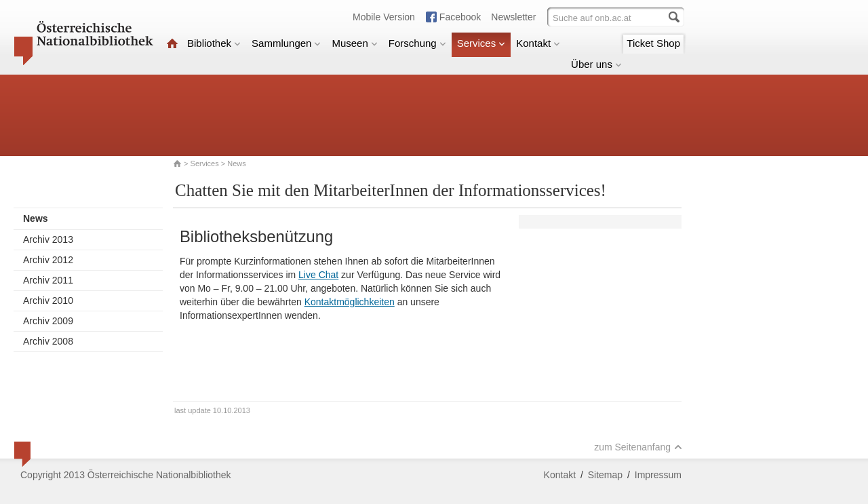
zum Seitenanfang (638, 447)
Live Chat (318, 275)
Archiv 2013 (48, 239)
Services (481, 43)
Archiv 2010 (48, 301)
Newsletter (513, 17)
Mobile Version (384, 17)
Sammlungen (286, 43)
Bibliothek (214, 43)
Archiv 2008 (48, 341)
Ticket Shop (653, 43)
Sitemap (605, 475)
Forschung (417, 43)
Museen (354, 43)
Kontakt (538, 43)
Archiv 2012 (48, 260)
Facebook (460, 17)
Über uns (596, 64)
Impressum (658, 475)
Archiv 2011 (48, 280)
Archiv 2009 (48, 321)
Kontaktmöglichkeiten (350, 302)
